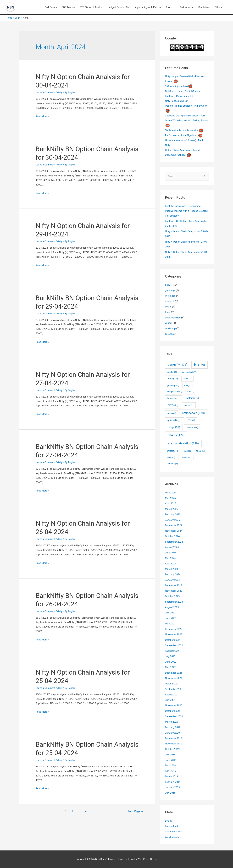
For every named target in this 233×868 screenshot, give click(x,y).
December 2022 (174, 629)
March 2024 (172, 569)
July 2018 (170, 793)
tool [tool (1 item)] (187, 451)
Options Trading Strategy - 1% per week (186, 106)
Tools (169, 7)
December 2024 (174, 525)
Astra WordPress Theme (144, 859)
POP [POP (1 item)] (191, 420)
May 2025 (170, 498)
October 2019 (172, 749)
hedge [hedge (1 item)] (189, 385)
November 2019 (174, 744)
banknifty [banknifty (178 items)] (178, 365)
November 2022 (174, 634)
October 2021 (172, 684)
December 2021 (174, 673)
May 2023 (170, 624)
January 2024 (172, 580)
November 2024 (174, 531)
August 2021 (172, 695)
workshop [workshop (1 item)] (188, 457)
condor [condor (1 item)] (172, 372)
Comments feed (174, 832)
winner (169, 323)
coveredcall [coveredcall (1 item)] (189, 372)
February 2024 (173, 574)
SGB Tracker (68, 7)
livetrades (170, 296)
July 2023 (170, 613)
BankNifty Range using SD (179, 96)
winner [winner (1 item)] (172, 457)
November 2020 (174, 705)
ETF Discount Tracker (91, 7)
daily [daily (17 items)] (173, 379)
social (168, 307)
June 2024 (171, 553)
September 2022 (174, 645)
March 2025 (172, 509)
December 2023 (174, 585)
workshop (170, 328)
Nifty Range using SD (176, 101)
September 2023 (174, 602)
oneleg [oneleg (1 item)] (189, 405)
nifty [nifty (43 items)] (173, 405)
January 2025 (172, 520)
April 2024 (171, 564)
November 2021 (174, 678)
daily (60, 93)
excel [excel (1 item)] (188, 379)
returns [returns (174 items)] (176, 435)
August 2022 (172, 651)
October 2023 (172, 596)
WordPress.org (173, 837)
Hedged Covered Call (119, 7)
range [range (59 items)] (174, 427)
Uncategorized (173, 318)
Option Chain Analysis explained (182, 150)
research (170, 301)
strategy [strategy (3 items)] (173, 451)
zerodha (169, 334)
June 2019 (171, 760)
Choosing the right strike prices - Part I (186, 116)
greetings (170, 290)
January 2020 (172, 733)
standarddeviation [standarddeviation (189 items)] (183, 443)
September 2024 (174, 542)
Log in (168, 821)
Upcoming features (175, 155)
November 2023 (174, 591)
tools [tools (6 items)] (201, 451)
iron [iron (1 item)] (191, 392)
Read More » (42, 116)
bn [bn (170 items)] (200, 365)
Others (218, 7)
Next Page (136, 811)
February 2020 (173, 727)
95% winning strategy (176, 86)
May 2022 (170, 667)
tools (168, 312)
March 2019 (172, 776)
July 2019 (170, 755)
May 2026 (170, 493)
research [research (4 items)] (192, 427)
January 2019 (172, 787)
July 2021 (170, 700)
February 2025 (173, 514)
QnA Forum (51, 7)
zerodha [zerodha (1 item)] (172, 464)
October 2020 (172, 711)
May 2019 (170, 765)
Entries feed (171, 826)
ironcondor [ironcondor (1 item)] (174, 398)
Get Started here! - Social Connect (183, 91)
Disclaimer (204, 7)
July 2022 (170, 656)
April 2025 (171, 503)
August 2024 (172, 547)
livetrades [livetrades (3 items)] (192, 398)
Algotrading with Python (148, 7)
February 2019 (173, 782)
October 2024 (172, 536)
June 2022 (171, 662)
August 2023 (172, 607)
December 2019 (174, 738)
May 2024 (170, 558)
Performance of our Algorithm (181, 135)
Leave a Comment (45, 93)
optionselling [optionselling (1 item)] (175, 420)
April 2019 (171, 771)
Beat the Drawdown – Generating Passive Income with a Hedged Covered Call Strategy (186, 211)
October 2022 (172, 640)
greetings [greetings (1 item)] (173, 385)
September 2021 (174, 689)
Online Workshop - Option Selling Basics (186, 120)
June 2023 (171, 618)
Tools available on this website (182, 130)
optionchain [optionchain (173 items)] (193, 413)
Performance (186, 7)
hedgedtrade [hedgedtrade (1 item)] (175, 392)
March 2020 (172, 722)
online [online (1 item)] (172, 413)
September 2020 (174, 716)
